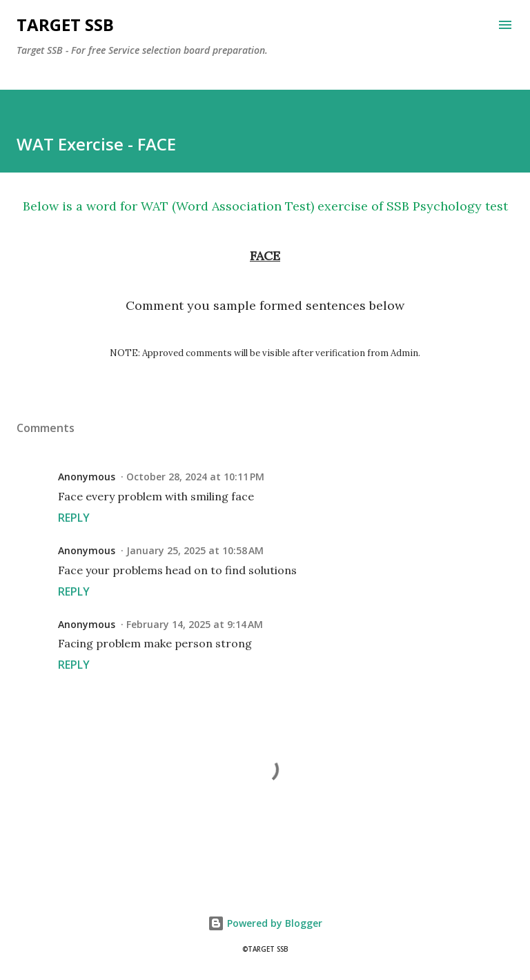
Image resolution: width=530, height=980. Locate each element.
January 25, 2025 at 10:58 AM (195, 550)
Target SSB (65, 24)
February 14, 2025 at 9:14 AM (195, 624)
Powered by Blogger (265, 923)
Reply (74, 518)
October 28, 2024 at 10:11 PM (195, 477)
